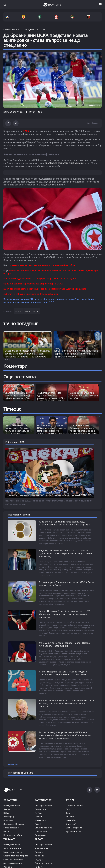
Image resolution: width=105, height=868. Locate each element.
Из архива (40, 856)
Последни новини (12, 806)
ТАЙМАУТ (9, 839)
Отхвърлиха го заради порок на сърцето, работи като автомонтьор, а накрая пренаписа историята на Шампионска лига (27, 355)
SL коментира (41, 848)
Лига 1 (38, 824)
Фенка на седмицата (13, 859)
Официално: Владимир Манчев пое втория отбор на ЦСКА (84, 395)
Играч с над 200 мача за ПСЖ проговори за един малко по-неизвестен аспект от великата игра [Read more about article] (50, 429)
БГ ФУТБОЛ (10, 800)
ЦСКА (18, 311)
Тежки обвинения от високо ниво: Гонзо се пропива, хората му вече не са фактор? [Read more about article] (18, 429)
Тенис (69, 813)
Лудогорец (9, 817)
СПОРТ (70, 800)
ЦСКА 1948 (8, 820)
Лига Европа (41, 831)
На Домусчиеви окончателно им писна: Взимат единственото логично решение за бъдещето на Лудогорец (65, 553)
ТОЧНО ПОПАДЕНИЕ (21, 324)
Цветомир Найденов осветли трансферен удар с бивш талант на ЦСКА (18, 395)
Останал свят (41, 835)
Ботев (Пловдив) (11, 828)
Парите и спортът (43, 863)
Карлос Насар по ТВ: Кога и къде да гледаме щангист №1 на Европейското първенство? (63, 673)
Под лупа (39, 859)
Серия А (39, 817)
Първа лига (32, 311)
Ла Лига (38, 813)
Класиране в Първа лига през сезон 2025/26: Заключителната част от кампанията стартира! (65, 523)
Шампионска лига (43, 828)
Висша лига (40, 809)
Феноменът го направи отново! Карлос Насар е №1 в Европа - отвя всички (65, 644)
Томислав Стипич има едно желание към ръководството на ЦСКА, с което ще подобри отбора (51, 397)
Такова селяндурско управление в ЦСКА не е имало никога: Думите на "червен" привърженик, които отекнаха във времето (66, 735)
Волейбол (71, 817)
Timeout (12, 409)
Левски (7, 809)
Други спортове (74, 831)
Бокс (68, 809)
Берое (6, 831)
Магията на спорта (13, 852)
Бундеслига (40, 820)
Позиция (39, 852)
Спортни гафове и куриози (16, 856)
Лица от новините (12, 848)
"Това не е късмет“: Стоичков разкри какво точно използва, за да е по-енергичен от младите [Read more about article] (83, 429)
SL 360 (39, 839)
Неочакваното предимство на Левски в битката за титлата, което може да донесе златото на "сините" (66, 703)
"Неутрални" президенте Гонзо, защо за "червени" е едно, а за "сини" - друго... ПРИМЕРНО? (49, 495)
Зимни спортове (74, 828)
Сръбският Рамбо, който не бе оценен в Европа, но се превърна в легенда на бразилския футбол (77, 354)
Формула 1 (71, 824)
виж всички (13, 765)
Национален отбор (13, 835)
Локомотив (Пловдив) (14, 824)
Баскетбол (71, 820)
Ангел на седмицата (13, 863)
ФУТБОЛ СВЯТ (43, 800)
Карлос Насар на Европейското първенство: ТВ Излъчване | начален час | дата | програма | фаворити (65, 614)
